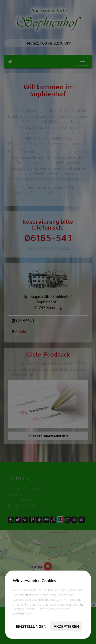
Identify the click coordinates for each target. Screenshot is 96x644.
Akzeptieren (66, 626)
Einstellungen (31, 626)
